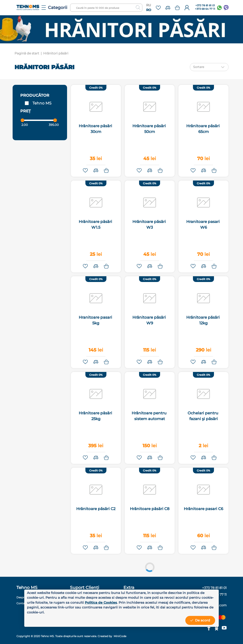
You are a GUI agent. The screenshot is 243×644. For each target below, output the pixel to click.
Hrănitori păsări (56, 53)
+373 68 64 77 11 (205, 9)
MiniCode (120, 636)
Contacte (23, 603)
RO (149, 10)
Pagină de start (27, 53)
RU (149, 5)
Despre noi (24, 597)
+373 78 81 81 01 (205, 5)
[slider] (22, 120)
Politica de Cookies (101, 603)
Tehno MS (42, 103)
